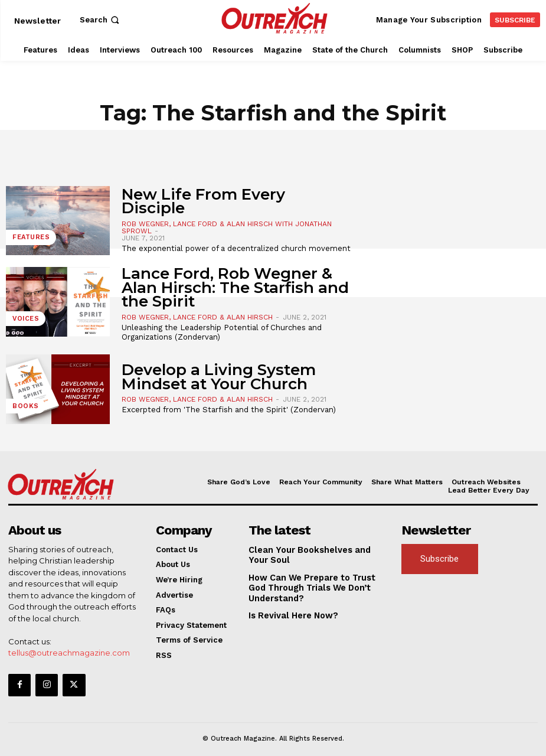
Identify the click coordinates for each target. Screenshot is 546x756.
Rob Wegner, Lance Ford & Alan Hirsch (197, 317)
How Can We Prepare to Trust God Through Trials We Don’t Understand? (315, 584)
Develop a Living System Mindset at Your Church (219, 377)
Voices (24, 321)
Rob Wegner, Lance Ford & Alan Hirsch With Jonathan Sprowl (227, 227)
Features (29, 239)
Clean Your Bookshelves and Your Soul (313, 554)
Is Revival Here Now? (289, 610)
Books (24, 408)
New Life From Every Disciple (203, 201)
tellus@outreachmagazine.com (69, 651)
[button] (101, 20)
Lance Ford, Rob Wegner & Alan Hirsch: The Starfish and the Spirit (235, 287)
